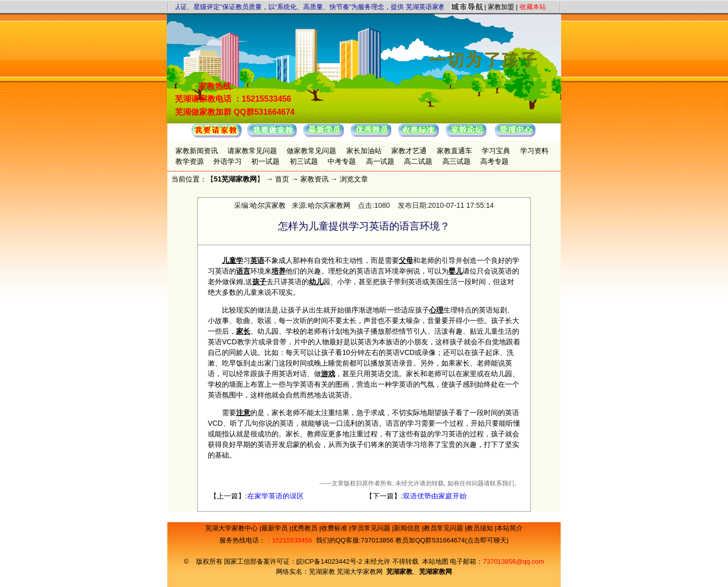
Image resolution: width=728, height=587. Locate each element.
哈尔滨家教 (268, 205)
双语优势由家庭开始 (435, 496)
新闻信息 (408, 528)
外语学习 (227, 161)
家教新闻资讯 (197, 151)
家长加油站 (364, 151)
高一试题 (380, 161)
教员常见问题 (444, 528)
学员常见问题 (372, 528)
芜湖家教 (322, 572)
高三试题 (457, 161)
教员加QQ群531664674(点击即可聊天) (452, 540)
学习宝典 (496, 151)
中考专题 (342, 161)
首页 (282, 179)
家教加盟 (501, 7)
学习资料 (534, 151)
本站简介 (510, 528)
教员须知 (481, 528)
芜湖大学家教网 (360, 572)
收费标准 (335, 528)
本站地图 (435, 561)
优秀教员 (305, 528)
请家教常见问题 (252, 151)
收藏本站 (533, 7)
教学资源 (190, 161)
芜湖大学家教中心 (233, 528)
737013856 (377, 540)
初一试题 (265, 161)
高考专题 (494, 161)
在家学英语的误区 (276, 496)
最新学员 (276, 528)
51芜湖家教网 (236, 179)
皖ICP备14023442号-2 (330, 561)
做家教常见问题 (311, 151)
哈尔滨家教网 (329, 205)
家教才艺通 (409, 151)
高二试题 (418, 161)
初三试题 (304, 161)
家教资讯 (314, 179)
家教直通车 (454, 151)
